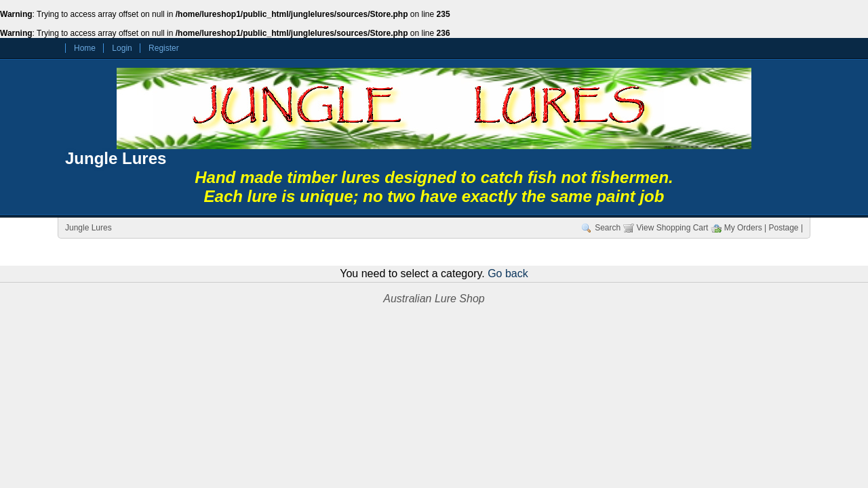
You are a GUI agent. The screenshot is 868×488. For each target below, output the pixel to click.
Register (164, 48)
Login (122, 48)
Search (608, 228)
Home (85, 48)
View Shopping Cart (673, 228)
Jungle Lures (116, 158)
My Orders (743, 228)
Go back (508, 273)
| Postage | (784, 228)
